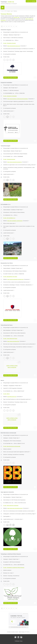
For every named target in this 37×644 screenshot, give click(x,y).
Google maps (17, 35)
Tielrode (13, 497)
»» (16, 26)
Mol (10, 88)
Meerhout (11, 35)
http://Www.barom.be (12, 397)
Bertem (13, 151)
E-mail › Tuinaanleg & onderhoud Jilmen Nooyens (14, 568)
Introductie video (19, 519)
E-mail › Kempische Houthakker (10, 96)
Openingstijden (7, 516)
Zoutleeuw (13, 210)
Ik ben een (31, 1)
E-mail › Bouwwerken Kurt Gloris (10, 277)
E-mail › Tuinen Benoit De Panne (10, 339)
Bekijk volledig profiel (11, 78)
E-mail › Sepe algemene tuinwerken (11, 505)
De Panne (14, 330)
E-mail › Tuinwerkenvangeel (9, 159)
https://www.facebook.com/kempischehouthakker (18, 99)
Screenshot (24, 46)
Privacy (21, 641)
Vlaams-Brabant (7, 151)
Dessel (10, 559)
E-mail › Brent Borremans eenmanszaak (12, 446)
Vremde (11, 438)
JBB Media (17, 641)
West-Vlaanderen (7, 330)
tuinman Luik (16, 17)
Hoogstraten (12, 386)
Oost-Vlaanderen (7, 497)
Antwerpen (6, 35)
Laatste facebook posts (9, 111)
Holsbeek (13, 268)
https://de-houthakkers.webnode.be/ (15, 221)
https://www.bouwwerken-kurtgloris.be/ (15, 279)
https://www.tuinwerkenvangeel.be (14, 162)
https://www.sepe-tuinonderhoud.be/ (15, 508)
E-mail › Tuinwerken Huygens (10, 43)
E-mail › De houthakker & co (9, 218)
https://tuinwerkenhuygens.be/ (14, 46)
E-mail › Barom (6, 394)
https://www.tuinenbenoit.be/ (13, 341)
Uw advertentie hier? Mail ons (18, 627)
